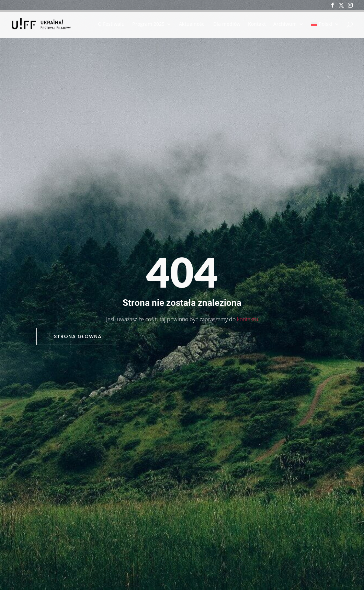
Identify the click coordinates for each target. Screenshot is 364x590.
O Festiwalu (111, 24)
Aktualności (192, 24)
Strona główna (78, 336)
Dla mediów (227, 24)
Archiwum (285, 24)
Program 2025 (148, 24)
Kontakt (257, 24)
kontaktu (247, 319)
